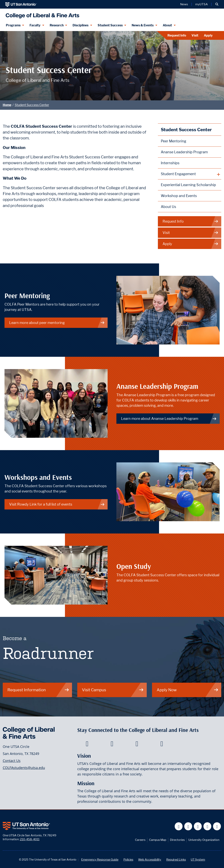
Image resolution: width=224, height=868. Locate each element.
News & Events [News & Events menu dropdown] (143, 25)
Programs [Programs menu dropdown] (13, 25)
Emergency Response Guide (100, 860)
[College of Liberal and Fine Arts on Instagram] (162, 745)
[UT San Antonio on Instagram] (217, 826)
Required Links (176, 860)
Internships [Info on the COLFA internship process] (170, 163)
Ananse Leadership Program (184, 152)
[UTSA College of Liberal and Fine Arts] (42, 14)
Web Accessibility (150, 860)
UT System (198, 860)
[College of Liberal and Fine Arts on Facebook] (87, 745)
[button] (217, 4)
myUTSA (202, 4)
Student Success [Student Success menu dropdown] (110, 25)
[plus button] (190, 174)
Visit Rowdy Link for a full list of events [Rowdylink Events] (57, 504)
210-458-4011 (30, 839)
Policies (128, 860)
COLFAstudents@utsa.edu (24, 768)
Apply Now (188, 690)
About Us (168, 207)
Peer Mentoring (174, 141)
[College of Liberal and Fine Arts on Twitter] (112, 745)
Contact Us (12, 761)
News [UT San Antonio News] (184, 4)
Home (7, 105)
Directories (177, 840)
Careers (140, 840)
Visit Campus (113, 690)
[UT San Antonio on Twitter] (188, 826)
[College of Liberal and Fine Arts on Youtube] (137, 745)
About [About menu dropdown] (167, 25)
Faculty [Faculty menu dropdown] (35, 25)
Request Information (38, 690)
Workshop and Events (179, 196)
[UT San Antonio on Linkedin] (207, 826)
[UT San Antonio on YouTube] (198, 826)
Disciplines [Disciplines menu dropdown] (81, 25)
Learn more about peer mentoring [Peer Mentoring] (57, 323)
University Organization (204, 840)
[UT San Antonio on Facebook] (179, 826)
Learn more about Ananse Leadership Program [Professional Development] (169, 419)
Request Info (177, 35)
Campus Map (158, 840)
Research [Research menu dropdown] (57, 25)
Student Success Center (32, 105)
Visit (195, 35)
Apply (208, 35)
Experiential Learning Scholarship (188, 185)
